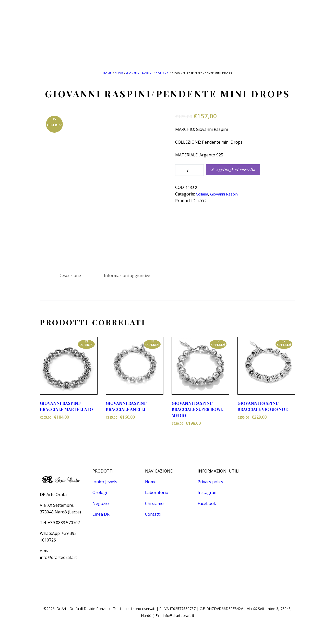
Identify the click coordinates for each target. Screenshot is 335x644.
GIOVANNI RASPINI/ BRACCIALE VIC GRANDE (263, 406)
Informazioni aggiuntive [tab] (127, 275)
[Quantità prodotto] (189, 170)
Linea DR (101, 514)
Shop (119, 73)
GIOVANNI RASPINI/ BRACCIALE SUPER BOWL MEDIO (197, 409)
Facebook (207, 503)
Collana (162, 73)
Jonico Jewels (105, 482)
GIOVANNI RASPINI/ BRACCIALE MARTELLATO (66, 406)
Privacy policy (210, 482)
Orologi (100, 492)
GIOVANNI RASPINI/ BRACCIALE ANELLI (126, 406)
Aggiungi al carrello (236, 170)
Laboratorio (157, 492)
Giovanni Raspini (139, 73)
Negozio (101, 503)
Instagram (208, 492)
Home (107, 73)
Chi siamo (154, 503)
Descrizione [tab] (70, 275)
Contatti (153, 514)
